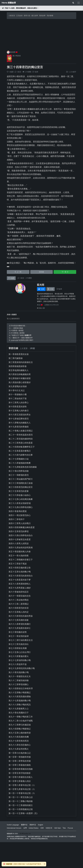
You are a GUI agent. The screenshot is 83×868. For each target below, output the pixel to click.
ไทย (64, 828)
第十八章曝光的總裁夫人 (20, 423)
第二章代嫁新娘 (16, 358)
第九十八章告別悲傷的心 (20, 745)
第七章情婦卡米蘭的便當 (20, 378)
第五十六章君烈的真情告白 (21, 576)
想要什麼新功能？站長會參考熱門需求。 (23, 864)
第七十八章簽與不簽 (18, 664)
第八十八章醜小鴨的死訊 (20, 705)
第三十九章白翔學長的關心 (21, 507)
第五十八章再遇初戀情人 (20, 584)
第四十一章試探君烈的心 (20, 515)
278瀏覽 (29, 278)
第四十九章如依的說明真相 (21, 548)
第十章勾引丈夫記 (17, 391)
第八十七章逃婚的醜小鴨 (20, 701)
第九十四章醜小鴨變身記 (20, 729)
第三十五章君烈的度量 (19, 491)
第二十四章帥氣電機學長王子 (22, 447)
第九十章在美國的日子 (19, 713)
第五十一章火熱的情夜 (19, 556)
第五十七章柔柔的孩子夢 (20, 580)
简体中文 (33, 825)
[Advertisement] (41, 34)
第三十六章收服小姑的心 (20, 495)
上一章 (18, 272)
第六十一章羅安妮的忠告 (20, 596)
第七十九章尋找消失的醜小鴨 (22, 668)
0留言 (22, 278)
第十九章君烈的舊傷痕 (19, 427)
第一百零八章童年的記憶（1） (22, 785)
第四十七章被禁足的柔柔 (20, 540)
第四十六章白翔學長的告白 (21, 535)
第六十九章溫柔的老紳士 (20, 628)
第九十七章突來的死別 (19, 741)
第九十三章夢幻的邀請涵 (20, 725)
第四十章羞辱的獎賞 (18, 511)
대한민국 (49, 828)
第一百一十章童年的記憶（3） (22, 793)
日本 (42, 828)
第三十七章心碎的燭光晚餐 (21, 499)
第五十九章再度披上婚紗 (20, 588)
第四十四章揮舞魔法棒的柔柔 (22, 527)
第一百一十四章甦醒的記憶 (21, 809)
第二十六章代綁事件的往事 (21, 455)
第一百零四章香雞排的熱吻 (21, 769)
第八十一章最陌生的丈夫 (20, 676)
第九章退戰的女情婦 (18, 386)
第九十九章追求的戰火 (19, 749)
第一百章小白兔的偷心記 (20, 753)
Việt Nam (57, 828)
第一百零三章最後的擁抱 (20, 765)
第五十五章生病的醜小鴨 (20, 572)
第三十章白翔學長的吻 (19, 471)
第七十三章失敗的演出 (19, 644)
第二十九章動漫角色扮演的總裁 (23, 467)
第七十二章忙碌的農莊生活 (21, 640)
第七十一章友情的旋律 (19, 636)
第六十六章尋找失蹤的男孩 (21, 616)
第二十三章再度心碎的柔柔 (21, 443)
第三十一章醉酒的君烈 (19, 475)
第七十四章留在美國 (18, 648)
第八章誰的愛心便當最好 (20, 382)
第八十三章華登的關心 (19, 685)
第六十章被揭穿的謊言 (19, 592)
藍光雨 (13, 52)
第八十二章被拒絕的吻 (19, 680)
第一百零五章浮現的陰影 (20, 773)
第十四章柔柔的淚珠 (18, 407)
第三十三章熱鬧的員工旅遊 (21, 483)
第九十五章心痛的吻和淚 (20, 733)
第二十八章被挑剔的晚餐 (20, 463)
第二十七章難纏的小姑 (19, 459)
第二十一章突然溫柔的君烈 (21, 435)
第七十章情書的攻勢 (18, 632)
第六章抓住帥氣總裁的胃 (20, 374)
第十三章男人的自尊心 (19, 403)
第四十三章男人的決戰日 (20, 523)
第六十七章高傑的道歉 (19, 620)
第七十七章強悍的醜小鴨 (20, 660)
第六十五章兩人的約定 (19, 612)
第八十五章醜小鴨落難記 (20, 693)
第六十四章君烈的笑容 (19, 608)
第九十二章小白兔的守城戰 (21, 721)
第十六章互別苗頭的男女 (20, 415)
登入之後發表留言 (13, 319)
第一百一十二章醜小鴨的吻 (21, 801)
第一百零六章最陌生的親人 (21, 777)
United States (34, 828)
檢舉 (37, 72)
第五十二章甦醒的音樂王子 (21, 560)
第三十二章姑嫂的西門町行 (21, 479)
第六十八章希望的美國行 (20, 624)
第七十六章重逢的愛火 (19, 656)
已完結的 (19, 16)
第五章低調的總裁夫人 (19, 370)
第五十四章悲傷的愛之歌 (20, 568)
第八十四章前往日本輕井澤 (21, 689)
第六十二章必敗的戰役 (19, 600)
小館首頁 (12, 16)
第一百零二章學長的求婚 (20, 761)
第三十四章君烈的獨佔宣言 (25, 67)
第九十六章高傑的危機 (19, 737)
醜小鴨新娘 (17, 56)
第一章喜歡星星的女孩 (19, 354)
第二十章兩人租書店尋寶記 (21, 431)
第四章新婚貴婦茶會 (18, 366)
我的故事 (42, 16)
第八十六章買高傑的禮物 (20, 697)
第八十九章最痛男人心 (19, 709)
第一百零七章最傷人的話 (20, 781)
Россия (70, 828)
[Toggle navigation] (79, 3)
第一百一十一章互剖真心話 (21, 797)
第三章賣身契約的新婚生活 (21, 362)
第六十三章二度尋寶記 (19, 604)
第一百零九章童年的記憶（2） (22, 789)
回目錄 (41, 272)
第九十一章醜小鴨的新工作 (21, 717)
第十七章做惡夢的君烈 (19, 419)
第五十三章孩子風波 (18, 564)
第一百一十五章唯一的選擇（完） (24, 813)
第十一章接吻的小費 (18, 395)
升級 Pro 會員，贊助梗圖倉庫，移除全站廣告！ (22, 8)
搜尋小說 (27, 16)
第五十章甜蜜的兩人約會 (20, 552)
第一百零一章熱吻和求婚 (20, 757)
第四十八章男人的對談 (19, 544)
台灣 (25, 828)
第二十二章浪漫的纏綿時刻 (21, 439)
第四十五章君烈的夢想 (19, 531)
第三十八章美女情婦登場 (20, 503)
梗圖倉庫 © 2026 (12, 834)
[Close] (44, 864)
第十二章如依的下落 (18, 399)
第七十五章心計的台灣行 (20, 652)
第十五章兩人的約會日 (19, 411)
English (40, 825)
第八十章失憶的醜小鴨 (19, 672)
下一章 (65, 272)
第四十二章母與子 (17, 519)
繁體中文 (24, 825)
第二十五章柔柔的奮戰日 (20, 451)
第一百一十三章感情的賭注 (21, 805)
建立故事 (35, 16)
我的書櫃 (50, 16)
